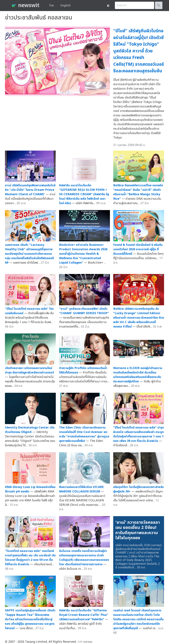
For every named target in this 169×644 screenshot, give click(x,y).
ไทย (52, 6)
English (66, 6)
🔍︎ (159, 5)
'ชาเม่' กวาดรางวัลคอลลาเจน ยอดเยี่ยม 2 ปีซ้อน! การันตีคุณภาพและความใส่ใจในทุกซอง (138, 530)
